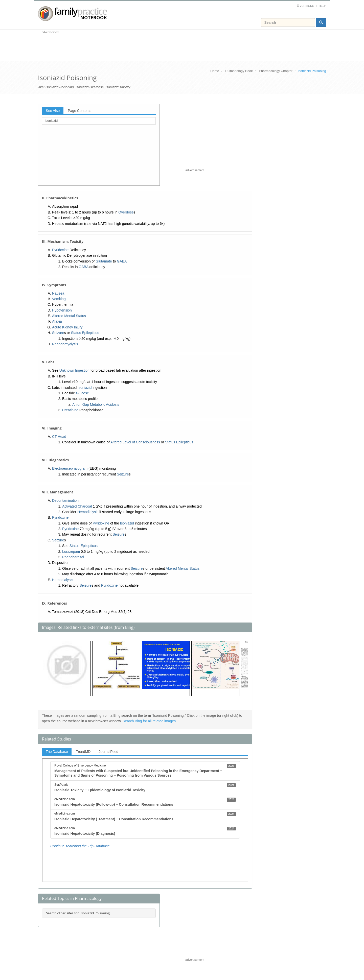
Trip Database (57, 752)
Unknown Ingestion (74, 370)
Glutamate (104, 261)
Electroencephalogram (70, 468)
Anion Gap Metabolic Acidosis (96, 404)
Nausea (58, 293)
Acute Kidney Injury (67, 327)
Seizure (58, 333)
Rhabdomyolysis (65, 344)
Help (322, 6)
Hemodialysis (88, 512)
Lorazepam (71, 552)
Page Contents (79, 111)
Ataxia (57, 321)
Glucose (82, 393)
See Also (53, 111)
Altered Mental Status (69, 316)
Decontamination (65, 500)
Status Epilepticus (85, 333)
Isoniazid (51, 121)
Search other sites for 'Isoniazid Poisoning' (78, 913)
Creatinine (70, 410)
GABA (122, 261)
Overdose (126, 212)
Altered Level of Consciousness (135, 442)
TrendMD (83, 752)
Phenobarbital (73, 557)
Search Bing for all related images (149, 721)
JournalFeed (108, 752)
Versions (307, 6)
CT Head (59, 437)
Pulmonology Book (239, 71)
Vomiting (59, 299)
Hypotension (62, 310)
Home (215, 71)
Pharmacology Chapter (276, 71)
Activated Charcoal (77, 506)
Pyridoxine (60, 250)
